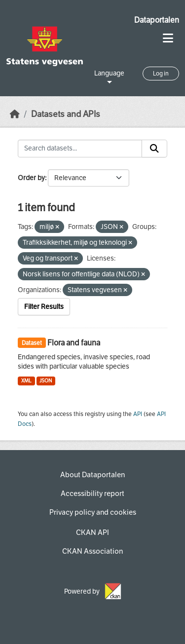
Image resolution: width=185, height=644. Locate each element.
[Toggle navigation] (168, 38)
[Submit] (154, 149)
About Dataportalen (92, 475)
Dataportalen (157, 20)
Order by (31, 178)
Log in (161, 74)
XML (26, 381)
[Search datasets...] (80, 149)
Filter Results (44, 307)
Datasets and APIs (66, 114)
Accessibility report (92, 493)
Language (109, 73)
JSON (46, 381)
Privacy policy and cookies (93, 512)
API (138, 414)
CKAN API (92, 532)
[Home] (15, 114)
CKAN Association (92, 551)
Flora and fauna (74, 343)
